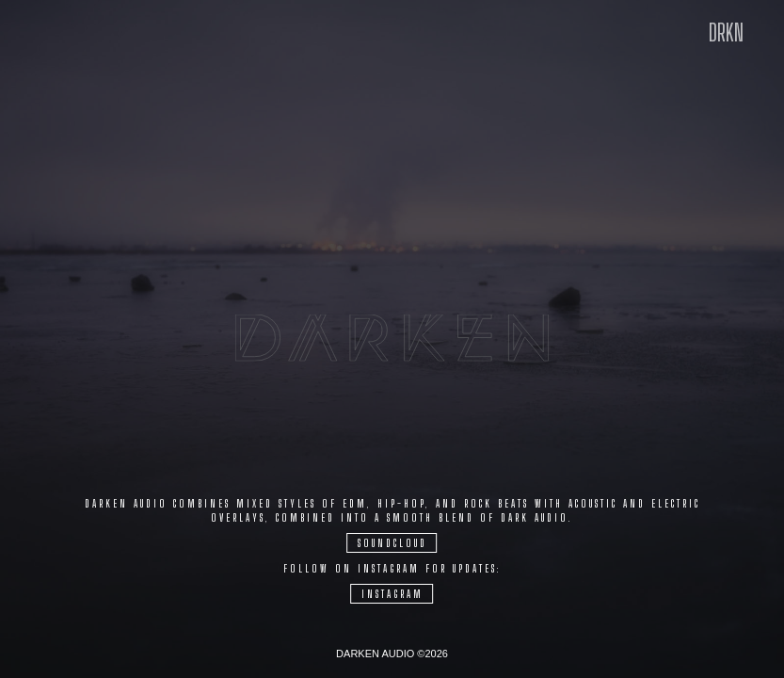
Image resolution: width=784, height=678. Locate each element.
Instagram (392, 594)
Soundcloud (392, 543)
